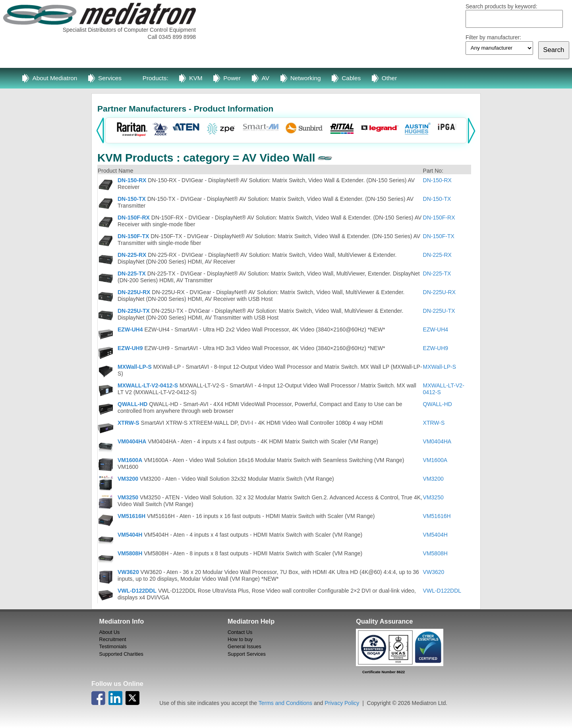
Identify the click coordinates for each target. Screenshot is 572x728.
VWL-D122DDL (137, 591)
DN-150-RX (132, 180)
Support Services (247, 654)
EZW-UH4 (130, 329)
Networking (306, 78)
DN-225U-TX (134, 311)
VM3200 (128, 479)
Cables (351, 78)
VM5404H (130, 535)
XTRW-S (129, 423)
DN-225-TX (132, 273)
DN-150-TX (132, 199)
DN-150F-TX (133, 236)
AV (266, 78)
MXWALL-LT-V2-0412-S (148, 385)
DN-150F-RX (134, 218)
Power (232, 78)
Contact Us (240, 632)
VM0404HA (132, 441)
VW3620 (128, 572)
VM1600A (130, 460)
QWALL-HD (132, 404)
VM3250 (128, 497)
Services (110, 78)
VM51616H (131, 516)
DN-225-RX (132, 255)
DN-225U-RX (134, 292)
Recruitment (113, 639)
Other (389, 78)
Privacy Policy (342, 703)
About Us (110, 632)
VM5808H (130, 553)
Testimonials (113, 647)
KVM (196, 78)
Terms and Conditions (285, 703)
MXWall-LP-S (135, 367)
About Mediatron (55, 78)
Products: (156, 78)
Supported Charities (121, 654)
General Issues (244, 647)
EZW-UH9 (130, 348)
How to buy (240, 639)
